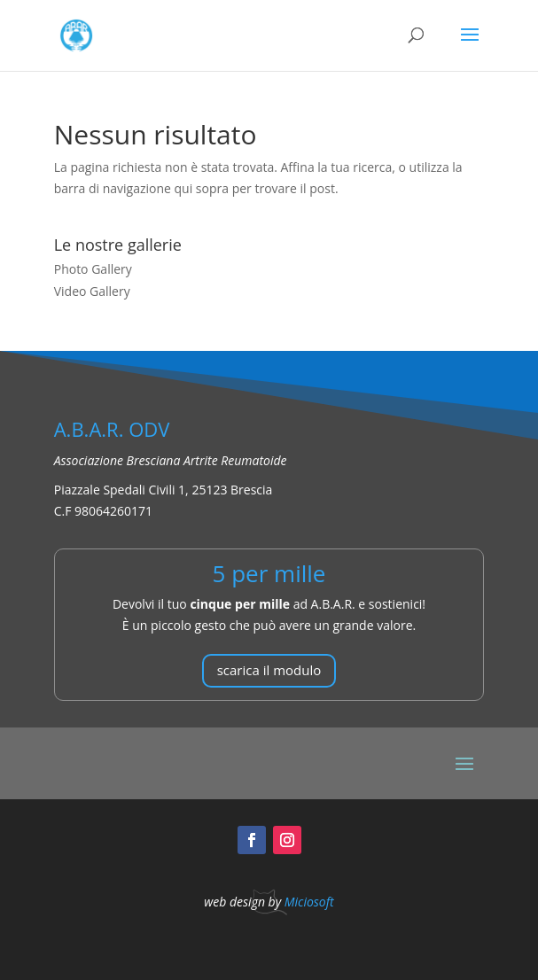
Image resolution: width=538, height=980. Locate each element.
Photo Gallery (93, 269)
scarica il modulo (269, 670)
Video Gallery (92, 291)
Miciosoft (309, 902)
